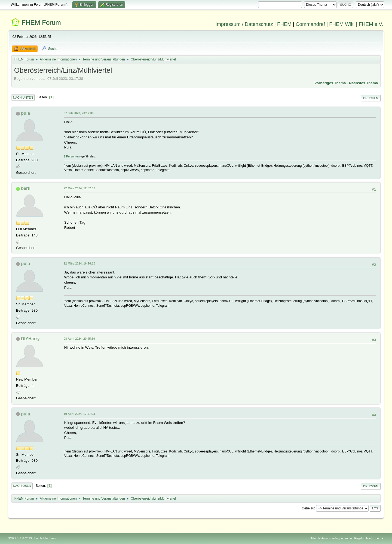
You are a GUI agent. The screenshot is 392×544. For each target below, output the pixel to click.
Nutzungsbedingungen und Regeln (341, 538)
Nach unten (23, 98)
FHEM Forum (41, 22)
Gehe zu (308, 508)
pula (25, 113)
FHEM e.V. (371, 24)
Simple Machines (45, 538)
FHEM (284, 24)
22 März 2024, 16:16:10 (79, 263)
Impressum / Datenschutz (244, 24)
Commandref (310, 24)
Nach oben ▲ (375, 538)
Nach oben (22, 486)
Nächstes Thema (363, 83)
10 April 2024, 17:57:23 (79, 414)
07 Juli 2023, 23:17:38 (79, 113)
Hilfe (313, 538)
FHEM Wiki (342, 24)
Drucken (371, 98)
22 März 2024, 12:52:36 (79, 188)
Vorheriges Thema (330, 83)
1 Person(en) (72, 156)
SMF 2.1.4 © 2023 (20, 538)
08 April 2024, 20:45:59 (79, 339)
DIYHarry (30, 339)
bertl (26, 188)
